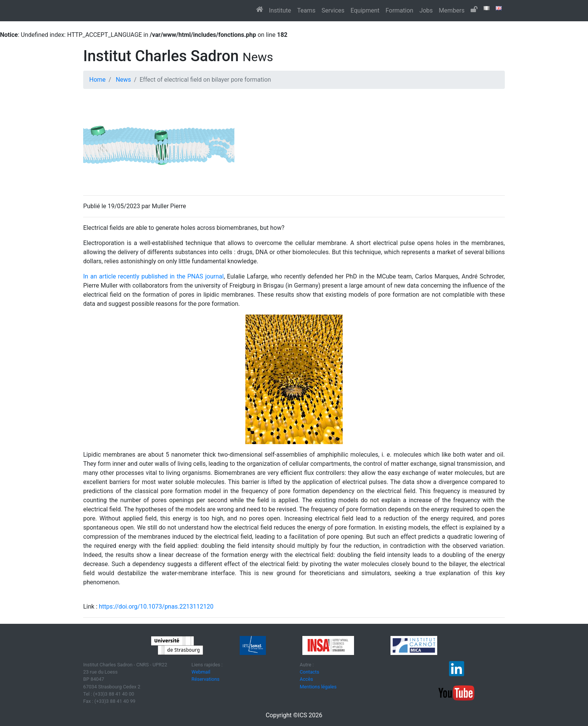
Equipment (365, 10)
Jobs (426, 10)
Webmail (201, 672)
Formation (399, 10)
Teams (306, 10)
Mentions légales (318, 687)
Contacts (309, 672)
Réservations (205, 679)
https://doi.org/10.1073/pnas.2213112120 (156, 607)
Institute (280, 10)
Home (97, 80)
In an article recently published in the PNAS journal (153, 276)
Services (333, 10)
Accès (306, 679)
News (123, 80)
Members (452, 10)
